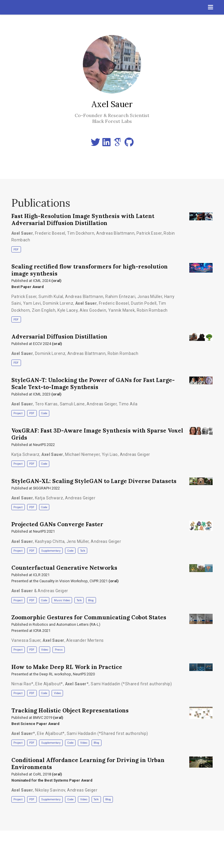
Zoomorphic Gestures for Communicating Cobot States (89, 617)
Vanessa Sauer (26, 640)
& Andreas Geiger (40, 591)
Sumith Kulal (51, 297)
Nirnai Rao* (22, 684)
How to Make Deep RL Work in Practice (67, 667)
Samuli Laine (72, 404)
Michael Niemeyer (82, 454)
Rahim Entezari (120, 297)
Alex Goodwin (93, 310)
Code (44, 413)
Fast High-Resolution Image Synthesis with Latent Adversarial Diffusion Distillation (83, 219)
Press (59, 650)
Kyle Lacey (68, 310)
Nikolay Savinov (50, 790)
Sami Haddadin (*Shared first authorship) (131, 684)
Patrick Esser (149, 233)
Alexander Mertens (85, 640)
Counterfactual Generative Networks (64, 568)
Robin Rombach (152, 310)
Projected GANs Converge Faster (57, 524)
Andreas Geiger (102, 404)
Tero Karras (46, 404)
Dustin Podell (144, 303)
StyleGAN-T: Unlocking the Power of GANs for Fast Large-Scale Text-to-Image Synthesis (93, 384)
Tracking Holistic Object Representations (70, 710)
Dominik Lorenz (58, 303)
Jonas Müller (150, 297)
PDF (16, 249)
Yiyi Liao (110, 454)
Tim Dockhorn (81, 233)
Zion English (44, 310)
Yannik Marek (121, 310)
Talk (83, 551)
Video (45, 650)
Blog (91, 600)
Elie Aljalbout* (49, 684)
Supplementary (51, 551)
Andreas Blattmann (115, 233)
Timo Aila (128, 404)
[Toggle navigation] (211, 7)
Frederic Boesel (50, 233)
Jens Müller (78, 541)
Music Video (62, 600)
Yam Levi (32, 303)
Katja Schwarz (25, 454)
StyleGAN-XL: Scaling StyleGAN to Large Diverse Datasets (94, 481)
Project (18, 413)
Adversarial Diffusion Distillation (59, 337)
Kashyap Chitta (50, 541)
